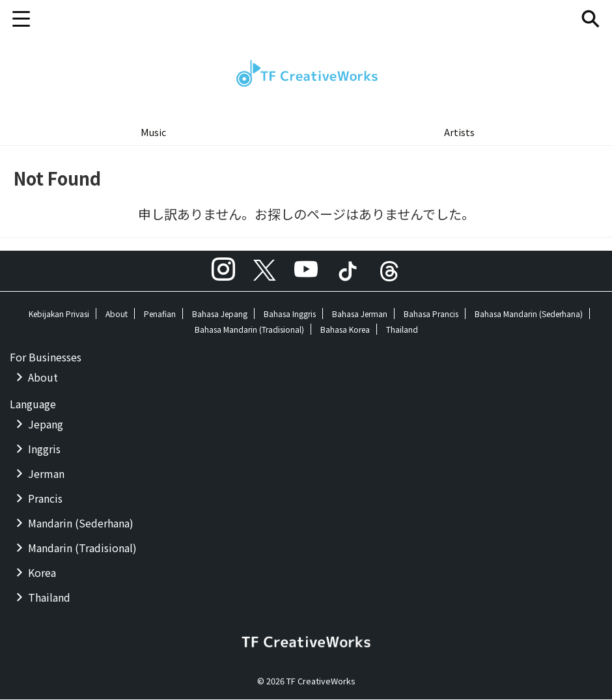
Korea (42, 573)
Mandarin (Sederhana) (81, 524)
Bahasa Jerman (360, 314)
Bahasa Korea (345, 330)
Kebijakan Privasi (59, 314)
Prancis (45, 499)
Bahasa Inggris (290, 314)
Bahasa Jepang (220, 314)
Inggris (44, 449)
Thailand (402, 330)
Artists (459, 132)
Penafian (160, 314)
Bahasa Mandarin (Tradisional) (249, 330)
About (117, 314)
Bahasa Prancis (431, 314)
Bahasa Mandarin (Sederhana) (529, 314)
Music (153, 132)
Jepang (46, 425)
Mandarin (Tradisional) (82, 548)
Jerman (46, 474)
